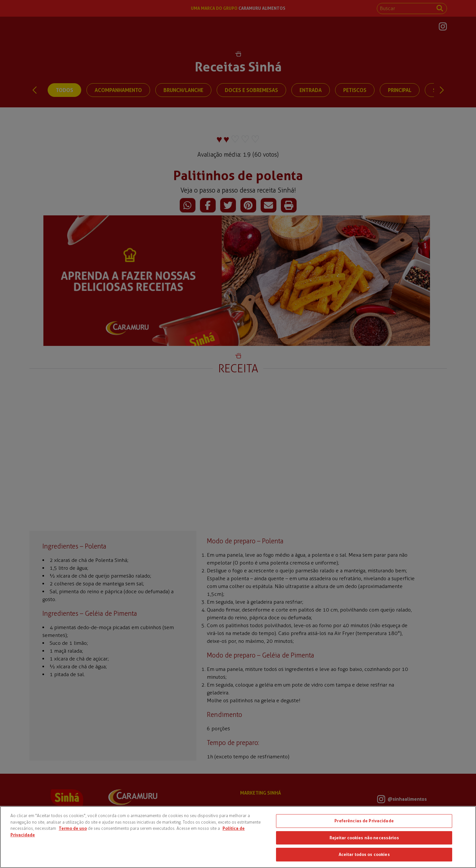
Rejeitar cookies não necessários (364, 838)
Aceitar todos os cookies (364, 854)
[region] (238, 837)
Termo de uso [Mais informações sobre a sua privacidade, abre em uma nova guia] (73, 828)
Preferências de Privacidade (364, 821)
